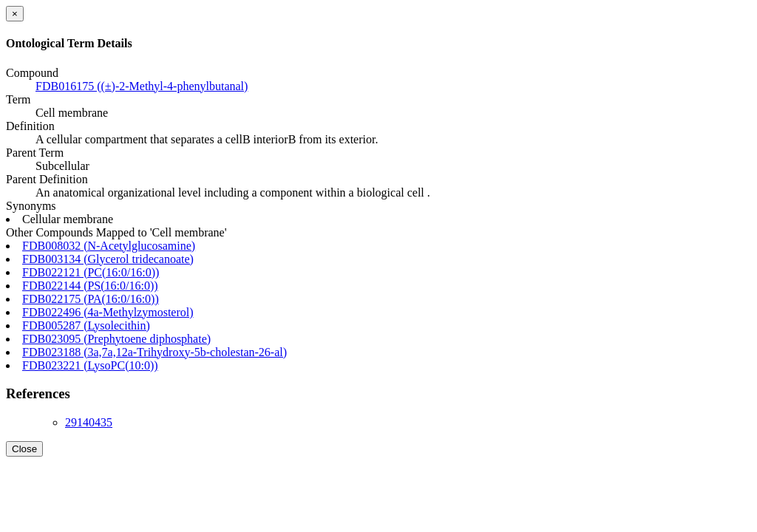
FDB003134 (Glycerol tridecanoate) (108, 259)
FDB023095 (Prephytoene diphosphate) (116, 339)
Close (24, 449)
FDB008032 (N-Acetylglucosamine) (109, 246)
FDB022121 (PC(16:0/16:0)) (91, 272)
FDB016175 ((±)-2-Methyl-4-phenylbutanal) (142, 86)
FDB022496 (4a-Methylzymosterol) (108, 312)
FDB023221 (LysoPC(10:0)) (90, 365)
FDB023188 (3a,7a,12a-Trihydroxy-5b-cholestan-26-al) (155, 352)
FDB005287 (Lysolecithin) (86, 325)
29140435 (89, 422)
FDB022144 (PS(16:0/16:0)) (90, 286)
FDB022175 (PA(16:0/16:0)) (91, 299)
